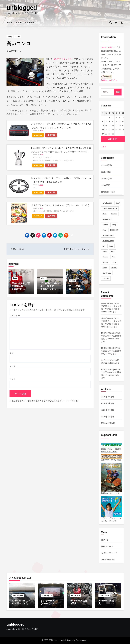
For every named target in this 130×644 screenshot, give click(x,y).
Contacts (30, 23)
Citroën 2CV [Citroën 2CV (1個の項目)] (107, 219)
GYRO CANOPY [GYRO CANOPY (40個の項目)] (108, 235)
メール (13, 366)
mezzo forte (106, 47)
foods (17, 37)
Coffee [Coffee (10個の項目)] (105, 225)
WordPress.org (108, 560)
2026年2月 (106, 410)
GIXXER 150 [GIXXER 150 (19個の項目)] (114, 230)
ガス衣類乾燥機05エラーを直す (49, 285)
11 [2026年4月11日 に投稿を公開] (120, 122)
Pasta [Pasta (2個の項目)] (111, 246)
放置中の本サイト (109, 78)
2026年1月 (106, 417)
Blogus (70, 640)
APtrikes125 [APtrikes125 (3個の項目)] (107, 203)
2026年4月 (106, 397)
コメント (15, 316)
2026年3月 (106, 403)
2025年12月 (106, 423)
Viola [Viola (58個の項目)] (114, 262)
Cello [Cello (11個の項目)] (105, 214)
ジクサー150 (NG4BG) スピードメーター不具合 (50, 603)
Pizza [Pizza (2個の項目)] (105, 252)
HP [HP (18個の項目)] (104, 246)
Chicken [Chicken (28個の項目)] (114, 214)
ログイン (105, 540)
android (104, 165)
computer (105, 192)
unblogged (22, 8)
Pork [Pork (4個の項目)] (113, 252)
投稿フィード (107, 546)
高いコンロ (19, 44)
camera (104, 179)
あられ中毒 (75, 286)
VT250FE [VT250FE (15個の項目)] (114, 268)
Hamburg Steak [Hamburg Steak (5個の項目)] (108, 241)
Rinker (41, 131)
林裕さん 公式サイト (111, 479)
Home (10, 23)
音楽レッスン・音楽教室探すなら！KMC (111, 448)
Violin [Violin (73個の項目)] (105, 268)
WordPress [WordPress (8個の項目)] (107, 273)
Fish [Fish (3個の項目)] (104, 230)
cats (103, 185)
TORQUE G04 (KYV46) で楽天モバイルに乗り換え (111, 336)
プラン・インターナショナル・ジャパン (111, 509)
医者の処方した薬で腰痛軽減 (21, 285)
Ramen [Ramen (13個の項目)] (105, 257)
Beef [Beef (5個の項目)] (118, 203)
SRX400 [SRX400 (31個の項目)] (105, 262)
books (104, 172)
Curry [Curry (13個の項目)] (114, 225)
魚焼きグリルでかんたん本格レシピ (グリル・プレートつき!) (60, 205)
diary (10, 37)
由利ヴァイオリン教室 (111, 458)
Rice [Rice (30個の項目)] (114, 257)
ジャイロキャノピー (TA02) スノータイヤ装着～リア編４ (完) (111, 306)
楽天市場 (51, 135)
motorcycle (18, 595)
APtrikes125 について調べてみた (21, 602)
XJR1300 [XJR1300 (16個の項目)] (106, 278)
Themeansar (81, 640)
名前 (12, 353)
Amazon (38, 135)
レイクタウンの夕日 (110, 360)
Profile (19, 23)
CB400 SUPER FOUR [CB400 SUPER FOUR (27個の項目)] (110, 209)
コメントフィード (109, 553)
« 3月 (104, 147)
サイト (13, 379)
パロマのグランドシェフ (64, 59)
